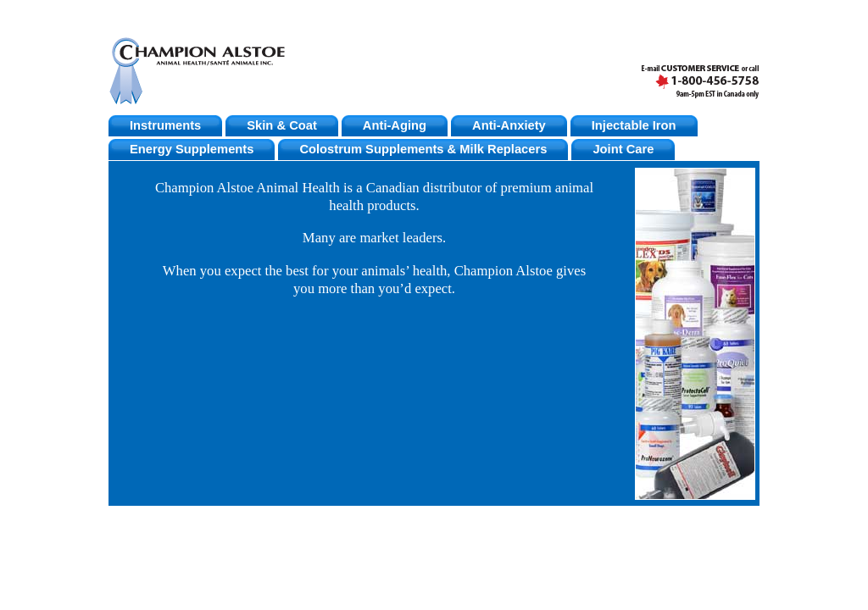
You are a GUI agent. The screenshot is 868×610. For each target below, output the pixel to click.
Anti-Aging (395, 125)
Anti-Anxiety (509, 125)
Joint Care (623, 149)
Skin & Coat (282, 125)
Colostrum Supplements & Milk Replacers (423, 149)
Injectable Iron (634, 125)
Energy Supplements (192, 149)
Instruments (165, 125)
